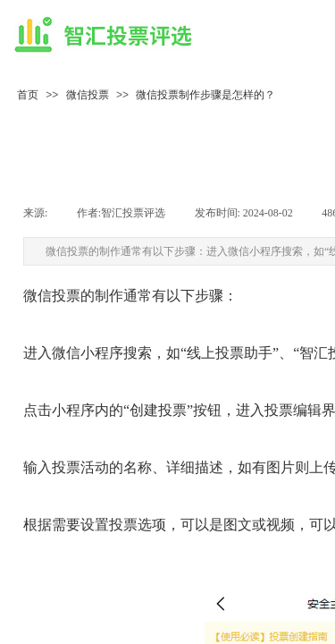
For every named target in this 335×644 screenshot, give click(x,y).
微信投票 (88, 95)
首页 (28, 95)
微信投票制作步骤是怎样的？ (205, 95)
